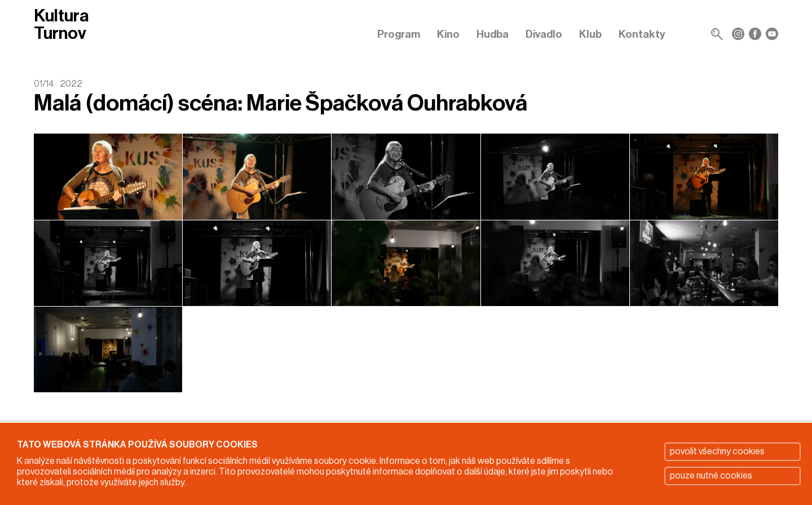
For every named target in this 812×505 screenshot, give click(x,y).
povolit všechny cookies (717, 451)
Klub (590, 34)
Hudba (493, 34)
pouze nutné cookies (711, 476)
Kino (448, 34)
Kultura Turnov (61, 25)
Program (399, 34)
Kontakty (642, 34)
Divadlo (544, 34)
